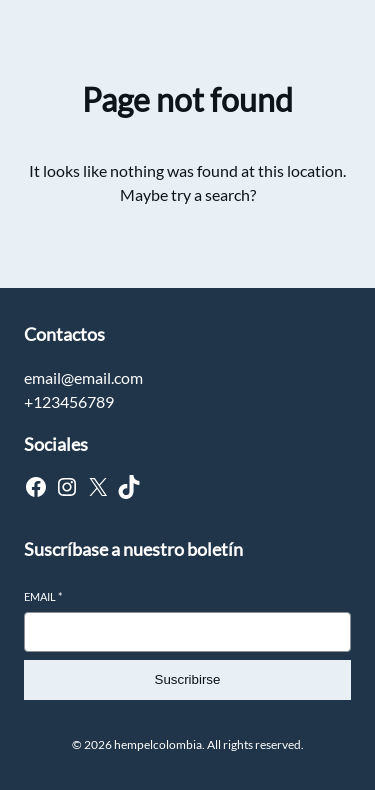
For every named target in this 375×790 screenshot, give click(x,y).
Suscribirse (188, 679)
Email (43, 596)
